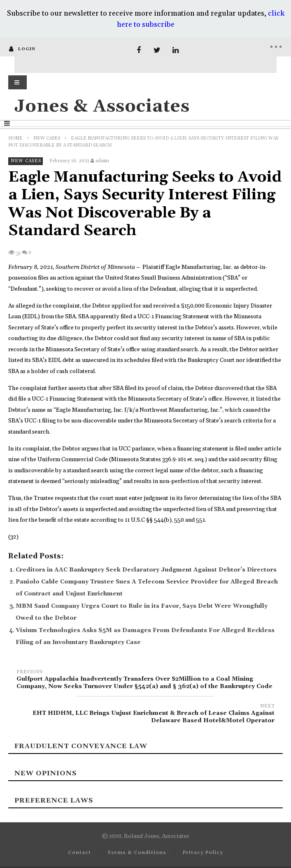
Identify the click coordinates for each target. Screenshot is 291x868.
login (27, 49)
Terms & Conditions (137, 853)
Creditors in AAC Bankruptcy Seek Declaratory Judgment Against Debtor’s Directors (146, 570)
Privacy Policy (203, 853)
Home (15, 138)
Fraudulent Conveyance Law (81, 746)
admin (102, 161)
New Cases (47, 138)
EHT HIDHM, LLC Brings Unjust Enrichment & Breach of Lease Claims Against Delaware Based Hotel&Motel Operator (145, 715)
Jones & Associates (102, 106)
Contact (79, 853)
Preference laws (54, 800)
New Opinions (45, 773)
